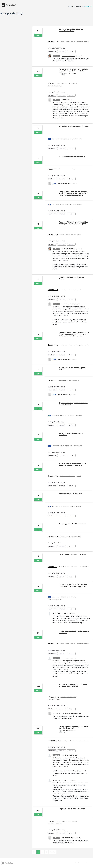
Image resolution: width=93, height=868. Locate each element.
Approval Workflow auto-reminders (72, 156)
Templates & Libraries (83, 741)
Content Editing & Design (82, 42)
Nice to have (52, 52)
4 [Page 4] (47, 852)
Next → (53, 852)
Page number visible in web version (72, 809)
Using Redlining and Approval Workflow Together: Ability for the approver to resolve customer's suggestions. (74, 193)
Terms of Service (87, 863)
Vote (39, 35)
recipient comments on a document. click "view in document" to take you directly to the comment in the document (74, 334)
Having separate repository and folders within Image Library (74, 727)
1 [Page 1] (34, 852)
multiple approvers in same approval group (73, 368)
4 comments (53, 234)
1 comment (53, 169)
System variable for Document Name (73, 554)
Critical (72, 52)
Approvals (79, 139)
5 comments (55, 597)
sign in (87, 6)
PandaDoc (78, 863)
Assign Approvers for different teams (73, 524)
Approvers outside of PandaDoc (71, 494)
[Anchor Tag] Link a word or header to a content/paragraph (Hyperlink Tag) (74, 70)
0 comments (55, 139)
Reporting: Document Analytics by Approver (72, 278)
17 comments (54, 821)
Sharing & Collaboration (82, 345)
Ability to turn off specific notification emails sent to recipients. (73, 685)
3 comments (53, 644)
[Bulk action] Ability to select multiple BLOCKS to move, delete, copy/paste (73, 585)
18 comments (54, 741)
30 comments (54, 83)
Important (62, 52)
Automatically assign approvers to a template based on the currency (72, 464)
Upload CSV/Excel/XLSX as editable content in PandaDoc (72, 30)
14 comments (54, 697)
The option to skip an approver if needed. (74, 126)
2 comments (53, 42)
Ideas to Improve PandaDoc (67, 42)
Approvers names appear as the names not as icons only (73, 404)
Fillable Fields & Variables (82, 567)
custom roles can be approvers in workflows (71, 434)
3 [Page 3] (42, 852)
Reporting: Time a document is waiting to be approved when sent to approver (73, 223)
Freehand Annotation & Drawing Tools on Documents (74, 632)
